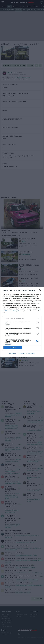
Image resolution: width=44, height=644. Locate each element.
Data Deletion (12, 353)
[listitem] (22, 319)
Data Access (22, 353)
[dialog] (22, 322)
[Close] (41, 291)
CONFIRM (13, 347)
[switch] (37, 323)
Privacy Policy (31, 353)
